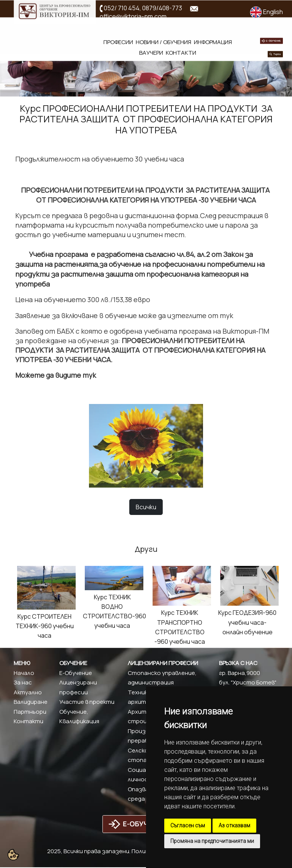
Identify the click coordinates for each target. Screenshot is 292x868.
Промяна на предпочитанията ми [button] (212, 841)
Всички (146, 507)
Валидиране (31, 702)
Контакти (181, 53)
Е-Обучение (76, 673)
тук (226, 315)
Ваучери (151, 53)
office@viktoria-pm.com (133, 16)
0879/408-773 (162, 8)
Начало (24, 673)
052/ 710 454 (122, 8)
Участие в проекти (87, 702)
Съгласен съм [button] (188, 825)
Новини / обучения (163, 42)
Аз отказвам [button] (234, 825)
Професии (118, 42)
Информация (213, 42)
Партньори (30, 712)
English (266, 12)
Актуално (28, 692)
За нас (23, 682)
